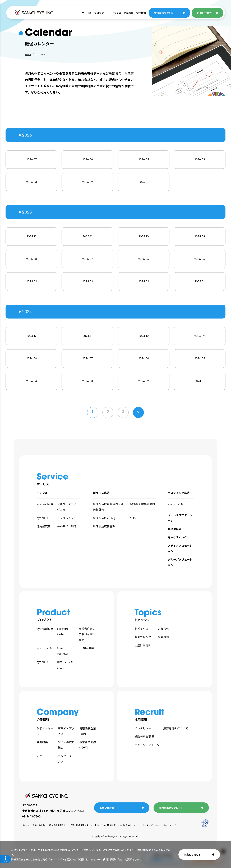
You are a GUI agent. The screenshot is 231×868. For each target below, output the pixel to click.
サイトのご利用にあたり (34, 825)
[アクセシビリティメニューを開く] (6, 859)
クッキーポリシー (28, 859)
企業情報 (129, 13)
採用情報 (141, 13)
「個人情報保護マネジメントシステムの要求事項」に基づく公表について (104, 825)
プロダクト (100, 13)
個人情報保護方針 (57, 825)
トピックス (115, 13)
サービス (86, 13)
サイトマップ (169, 825)
